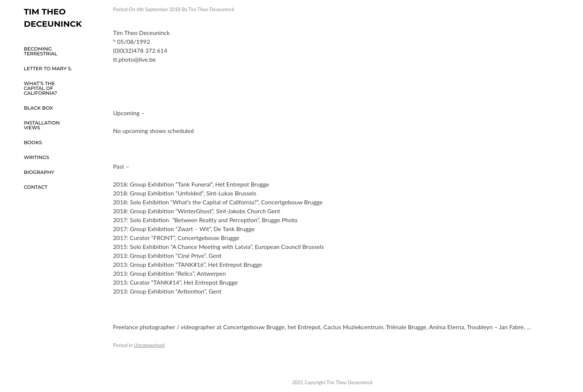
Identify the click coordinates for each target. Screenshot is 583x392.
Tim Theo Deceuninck (211, 9)
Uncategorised (149, 345)
